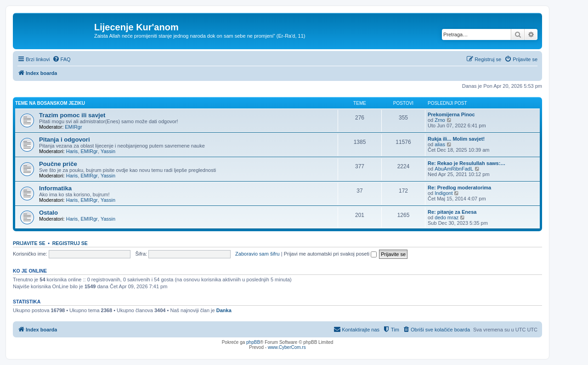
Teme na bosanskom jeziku (50, 103)
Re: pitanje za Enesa (452, 212)
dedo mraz (447, 217)
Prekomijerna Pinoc (451, 114)
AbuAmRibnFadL (454, 169)
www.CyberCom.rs (287, 347)
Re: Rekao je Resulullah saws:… (466, 163)
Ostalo (48, 213)
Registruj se (70, 243)
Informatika (55, 188)
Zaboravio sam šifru (257, 254)
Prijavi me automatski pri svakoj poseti (331, 254)
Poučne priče (58, 164)
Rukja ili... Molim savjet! (456, 139)
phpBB (253, 342)
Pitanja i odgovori (65, 140)
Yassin (108, 151)
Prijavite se (29, 243)
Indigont (444, 193)
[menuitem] (62, 59)
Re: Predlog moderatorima (459, 188)
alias (440, 144)
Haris (72, 151)
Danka (224, 310)
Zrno (440, 120)
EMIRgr (73, 127)
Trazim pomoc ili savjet (72, 115)
